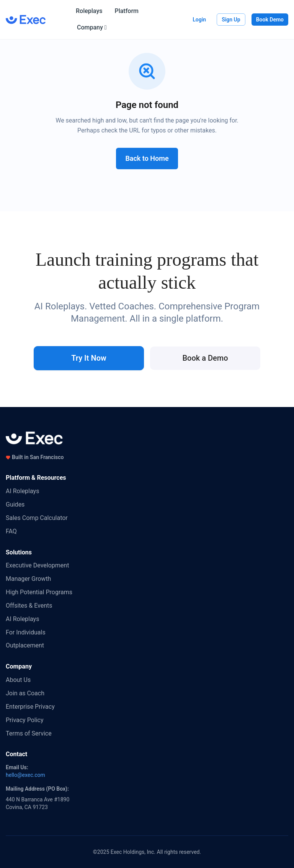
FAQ (11, 531)
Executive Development (37, 565)
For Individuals (26, 632)
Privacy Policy (25, 720)
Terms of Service (29, 733)
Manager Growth (28, 579)
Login (199, 20)
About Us (18, 680)
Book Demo (270, 20)
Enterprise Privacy (30, 707)
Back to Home (147, 158)
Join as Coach (25, 693)
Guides (15, 504)
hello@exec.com (25, 775)
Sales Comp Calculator (37, 518)
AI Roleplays (22, 491)
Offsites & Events (29, 606)
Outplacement (25, 645)
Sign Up (231, 20)
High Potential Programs (39, 592)
